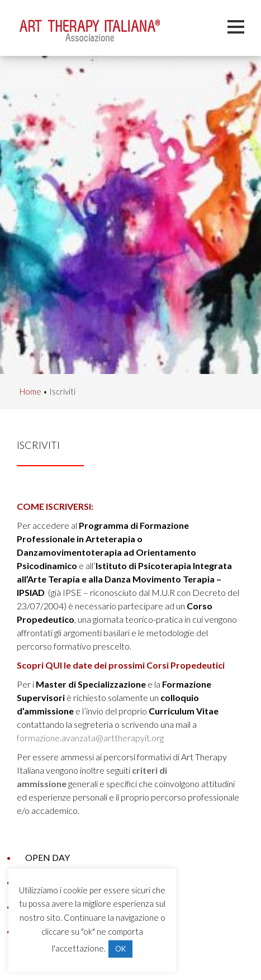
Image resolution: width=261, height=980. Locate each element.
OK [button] (120, 949)
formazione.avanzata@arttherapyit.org (90, 738)
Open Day (48, 857)
